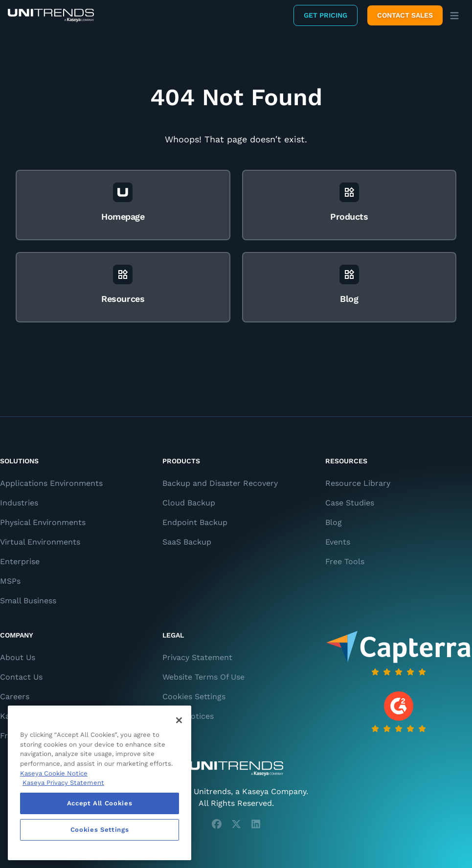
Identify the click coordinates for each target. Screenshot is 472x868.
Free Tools (345, 561)
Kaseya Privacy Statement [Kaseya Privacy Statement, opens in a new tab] (63, 783)
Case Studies (350, 503)
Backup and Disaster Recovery (220, 483)
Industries (19, 503)
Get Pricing (326, 15)
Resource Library (358, 483)
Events (338, 542)
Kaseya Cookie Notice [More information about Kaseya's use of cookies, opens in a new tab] (54, 773)
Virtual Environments (40, 542)
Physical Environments (43, 522)
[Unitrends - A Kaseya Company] (236, 769)
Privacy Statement (197, 657)
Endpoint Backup (195, 522)
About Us (18, 657)
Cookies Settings (194, 697)
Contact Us (21, 677)
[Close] (179, 720)
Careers (15, 697)
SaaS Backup (187, 542)
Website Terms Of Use (203, 677)
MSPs (10, 581)
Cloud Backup (189, 503)
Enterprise (20, 561)
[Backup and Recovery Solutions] (51, 15)
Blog (334, 522)
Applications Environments (51, 483)
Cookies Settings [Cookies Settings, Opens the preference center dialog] (100, 830)
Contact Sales (405, 15)
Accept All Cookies (100, 803)
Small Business (28, 601)
